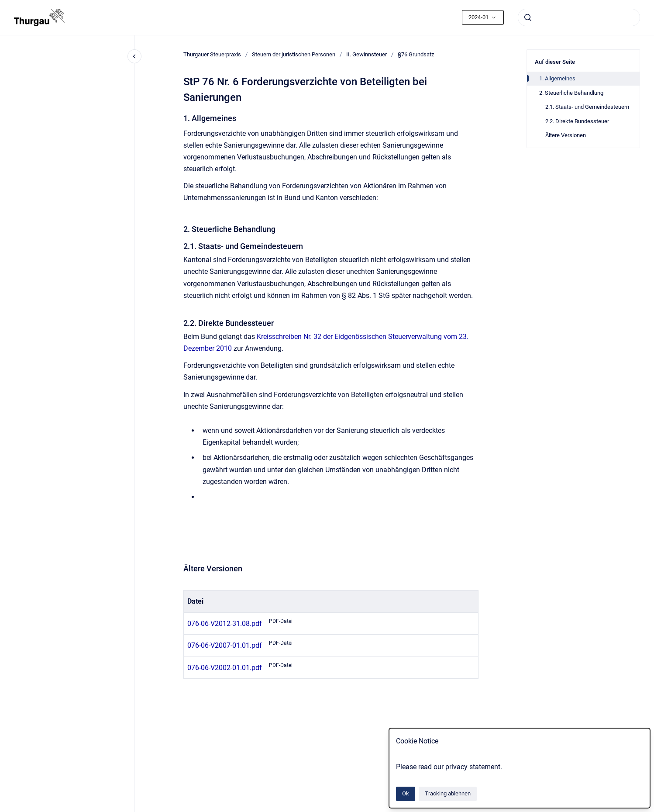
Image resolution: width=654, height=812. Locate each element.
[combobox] (579, 17)
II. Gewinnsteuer (367, 54)
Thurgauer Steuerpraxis (212, 54)
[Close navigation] (134, 56)
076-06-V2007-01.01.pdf (225, 645)
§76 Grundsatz (416, 54)
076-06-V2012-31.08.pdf (225, 624)
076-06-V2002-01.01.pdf (225, 668)
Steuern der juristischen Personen (294, 54)
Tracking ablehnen (448, 793)
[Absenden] (528, 17)
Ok (406, 793)
